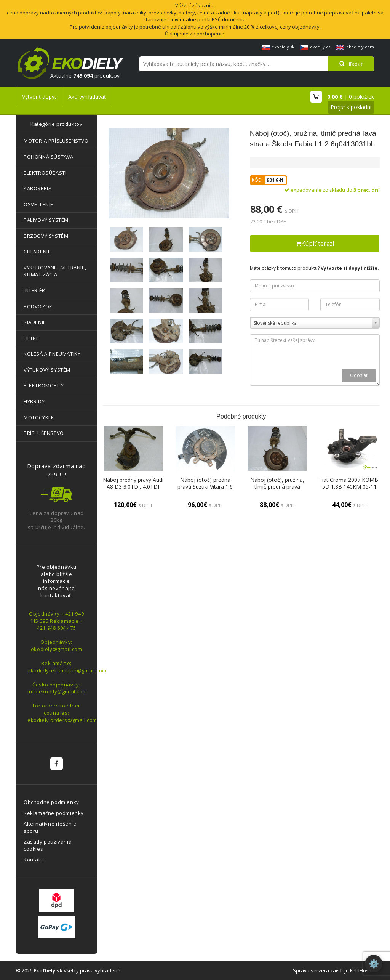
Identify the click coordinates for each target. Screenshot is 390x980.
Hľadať (351, 64)
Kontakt (33, 860)
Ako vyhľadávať (87, 97)
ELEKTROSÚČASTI (45, 173)
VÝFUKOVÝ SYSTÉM (47, 370)
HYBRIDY (34, 401)
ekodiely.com (355, 47)
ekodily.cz (315, 47)
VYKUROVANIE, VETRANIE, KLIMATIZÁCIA (55, 271)
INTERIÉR (34, 290)
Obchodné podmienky (51, 802)
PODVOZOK (38, 306)
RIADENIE (35, 322)
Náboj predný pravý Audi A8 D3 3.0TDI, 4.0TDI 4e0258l (133, 487)
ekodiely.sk (278, 47)
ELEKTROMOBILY (44, 385)
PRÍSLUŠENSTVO (44, 433)
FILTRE (31, 338)
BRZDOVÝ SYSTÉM (46, 236)
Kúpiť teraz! (315, 244)
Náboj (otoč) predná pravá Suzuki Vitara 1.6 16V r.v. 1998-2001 (205, 487)
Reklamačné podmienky (54, 813)
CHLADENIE (37, 252)
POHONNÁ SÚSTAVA (49, 157)
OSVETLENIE (38, 204)
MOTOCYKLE (39, 417)
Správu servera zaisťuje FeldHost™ (333, 970)
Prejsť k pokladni (351, 107)
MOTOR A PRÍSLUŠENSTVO (56, 141)
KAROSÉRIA (38, 188)
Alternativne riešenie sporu (50, 827)
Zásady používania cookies (48, 845)
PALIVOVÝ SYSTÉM (46, 220)
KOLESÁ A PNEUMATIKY (52, 354)
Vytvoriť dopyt (39, 97)
